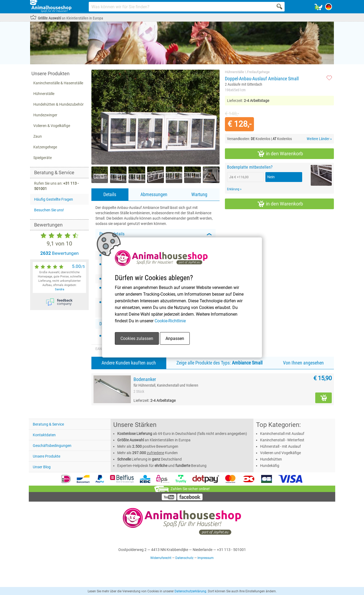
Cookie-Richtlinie (170, 321)
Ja (239, 177)
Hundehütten (271, 459)
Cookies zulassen (137, 338)
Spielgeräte (43, 158)
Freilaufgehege (258, 72)
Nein (271, 177)
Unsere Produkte (46, 456)
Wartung (199, 194)
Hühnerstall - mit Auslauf (280, 446)
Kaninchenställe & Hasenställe (58, 83)
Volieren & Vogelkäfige (52, 126)
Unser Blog (42, 467)
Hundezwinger (45, 115)
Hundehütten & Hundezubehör (58, 104)
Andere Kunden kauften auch (129, 363)
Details (110, 194)
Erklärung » (234, 189)
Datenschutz (184, 558)
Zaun (38, 136)
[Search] (280, 7)
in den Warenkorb (280, 154)
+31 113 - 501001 (231, 550)
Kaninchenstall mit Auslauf (282, 434)
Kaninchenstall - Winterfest (282, 440)
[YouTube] (169, 499)
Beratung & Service (48, 424)
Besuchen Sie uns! (49, 210)
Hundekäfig (270, 466)
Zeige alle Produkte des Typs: (219, 363)
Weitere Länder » (319, 139)
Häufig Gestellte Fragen (54, 199)
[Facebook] (190, 499)
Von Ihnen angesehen (303, 363)
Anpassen (175, 338)
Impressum (206, 558)
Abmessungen (154, 194)
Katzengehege (45, 147)
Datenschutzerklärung (190, 591)
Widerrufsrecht (161, 558)
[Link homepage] (51, 7)
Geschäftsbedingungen (52, 446)
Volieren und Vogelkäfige (280, 453)
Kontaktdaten (44, 435)
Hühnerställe (44, 94)
